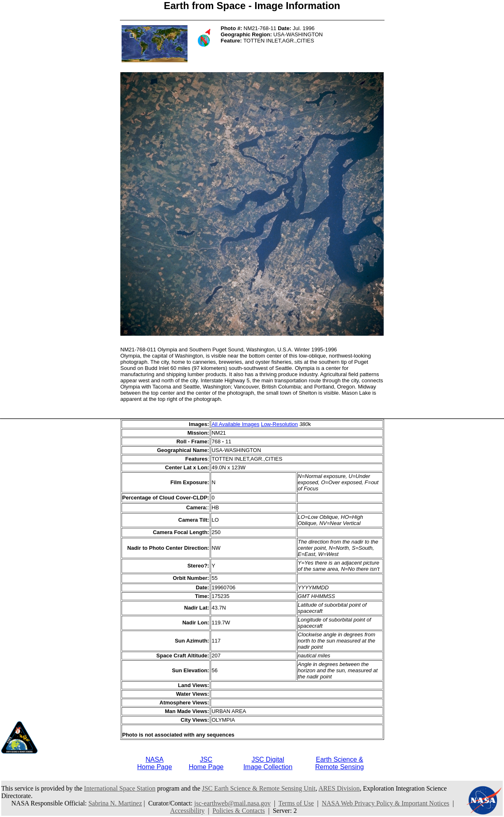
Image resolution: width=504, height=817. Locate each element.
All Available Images (235, 424)
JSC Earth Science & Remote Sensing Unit (259, 788)
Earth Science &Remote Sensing (340, 763)
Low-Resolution (279, 424)
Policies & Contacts (239, 811)
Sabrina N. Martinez (115, 803)
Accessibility (188, 811)
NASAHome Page (155, 763)
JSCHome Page (206, 763)
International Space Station (120, 788)
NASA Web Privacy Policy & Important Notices (386, 803)
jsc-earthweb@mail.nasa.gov (232, 803)
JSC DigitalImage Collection (268, 763)
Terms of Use (296, 803)
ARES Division (339, 788)
